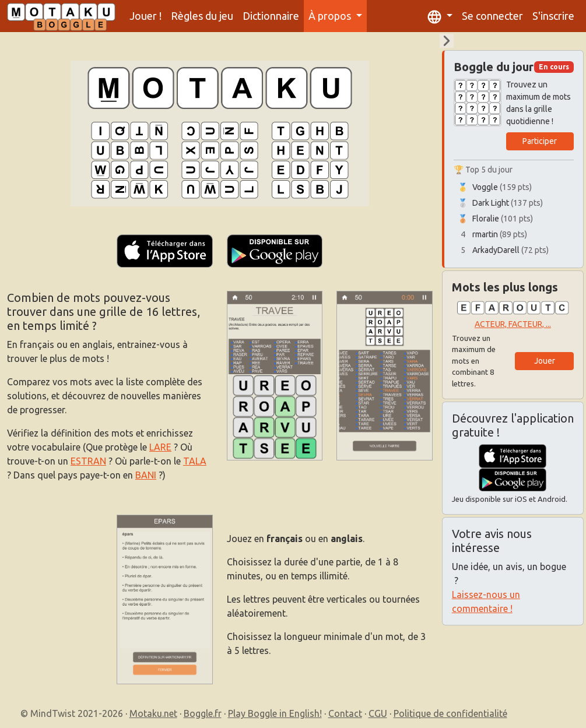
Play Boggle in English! (275, 713)
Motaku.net (153, 713)
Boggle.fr (203, 713)
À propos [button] (331, 16)
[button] (440, 16)
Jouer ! (145, 16)
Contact (345, 713)
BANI (146, 475)
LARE (160, 447)
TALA (195, 461)
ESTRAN (88, 461)
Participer (540, 141)
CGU (378, 713)
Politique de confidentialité (450, 713)
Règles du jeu (202, 16)
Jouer (545, 361)
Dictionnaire (271, 16)
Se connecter (492, 16)
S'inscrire (553, 16)
